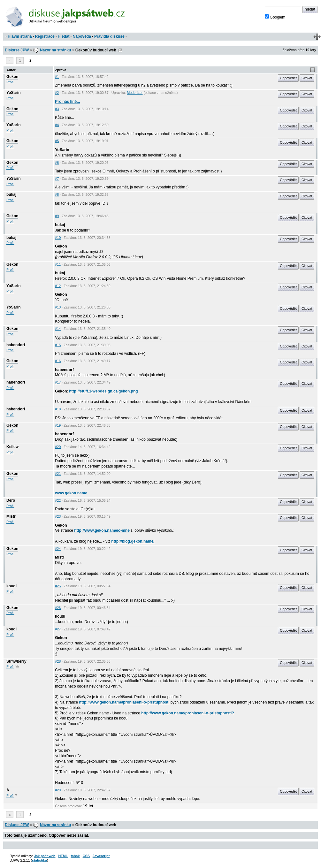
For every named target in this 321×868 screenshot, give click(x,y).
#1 (57, 77)
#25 (58, 586)
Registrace (45, 36)
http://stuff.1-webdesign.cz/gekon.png (103, 391)
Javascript (101, 856)
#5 (57, 141)
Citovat (307, 78)
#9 (57, 216)
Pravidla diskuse (109, 36)
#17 (58, 382)
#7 (57, 179)
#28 (58, 661)
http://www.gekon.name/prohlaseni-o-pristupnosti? (187, 713)
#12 (58, 286)
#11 (58, 264)
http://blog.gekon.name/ (133, 541)
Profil (10, 82)
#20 (58, 447)
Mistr (11, 516)
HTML (63, 856)
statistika (39, 860)
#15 (58, 345)
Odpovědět (288, 78)
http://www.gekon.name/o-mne (102, 530)
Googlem (275, 17)
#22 (58, 500)
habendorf (16, 345)
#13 (58, 307)
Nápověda (82, 36)
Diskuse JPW (17, 50)
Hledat (64, 36)
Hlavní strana (20, 36)
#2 (57, 93)
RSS (120, 50)
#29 (58, 790)
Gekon (12, 77)
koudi (11, 586)
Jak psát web (45, 856)
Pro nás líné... (67, 102)
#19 (58, 425)
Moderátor (135, 93)
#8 (57, 194)
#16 (58, 361)
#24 (58, 549)
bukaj (11, 194)
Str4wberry (16, 661)
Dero (11, 500)
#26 (58, 608)
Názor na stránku (55, 50)
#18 (58, 409)
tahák (75, 856)
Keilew (12, 447)
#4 (57, 125)
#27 (58, 629)
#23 (58, 516)
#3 (57, 109)
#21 (58, 474)
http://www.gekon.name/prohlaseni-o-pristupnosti (124, 702)
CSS (86, 856)
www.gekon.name (71, 493)
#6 (57, 163)
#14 (58, 329)
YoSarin (13, 93)
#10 (58, 238)
